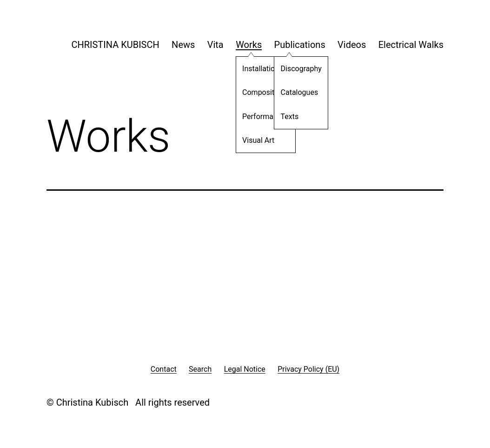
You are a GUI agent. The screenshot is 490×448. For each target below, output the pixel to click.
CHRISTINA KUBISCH (115, 45)
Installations (256, 70)
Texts (284, 118)
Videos (352, 45)
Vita (215, 45)
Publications (300, 45)
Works (249, 45)
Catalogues (294, 94)
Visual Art (252, 142)
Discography (295, 70)
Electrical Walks (411, 45)
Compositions (259, 94)
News (183, 45)
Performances (260, 118)
